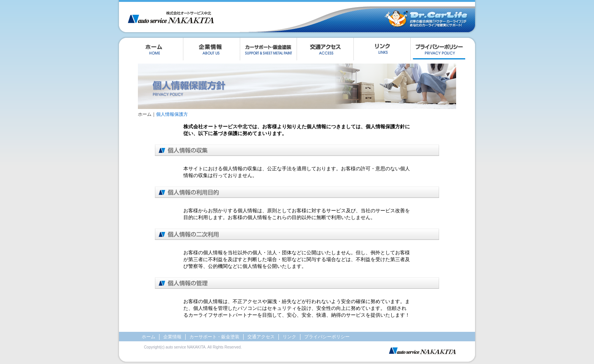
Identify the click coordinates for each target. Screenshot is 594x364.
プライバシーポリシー (444, 51)
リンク (382, 51)
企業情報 (211, 51)
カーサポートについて (268, 51)
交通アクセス (325, 51)
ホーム (150, 51)
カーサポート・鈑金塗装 (214, 337)
